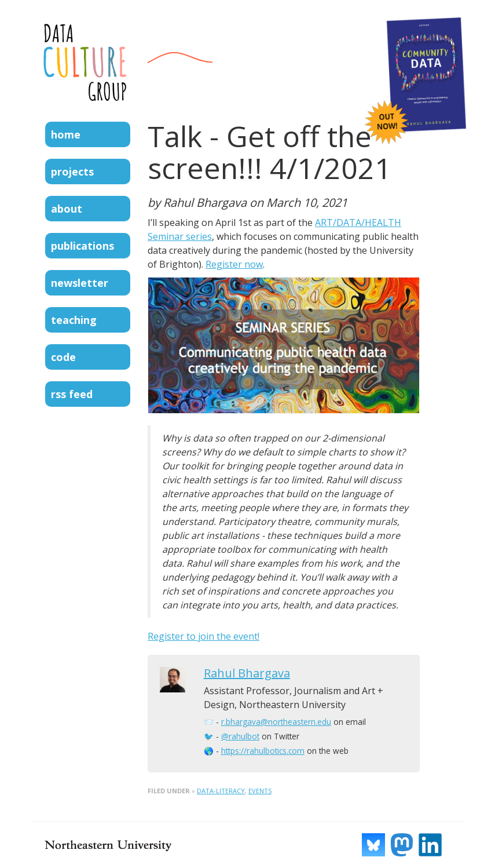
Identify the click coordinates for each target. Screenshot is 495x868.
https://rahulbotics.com (263, 751)
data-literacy (221, 791)
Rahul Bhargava (247, 673)
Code (63, 357)
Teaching (74, 320)
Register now (234, 264)
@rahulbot (240, 736)
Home (66, 134)
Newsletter (80, 283)
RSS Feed (72, 394)
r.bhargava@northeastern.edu (276, 722)
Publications (82, 246)
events (260, 791)
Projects (72, 172)
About (67, 209)
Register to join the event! (203, 636)
